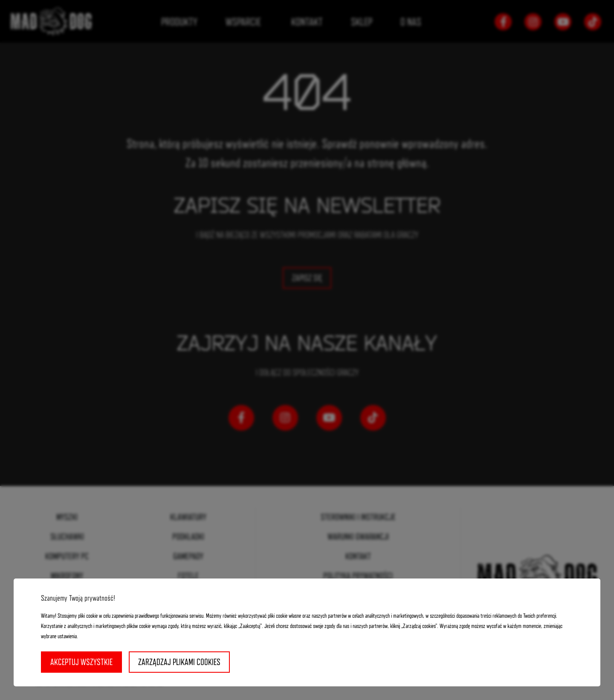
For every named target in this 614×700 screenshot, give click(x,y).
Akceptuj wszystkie (81, 662)
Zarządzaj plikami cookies (179, 662)
